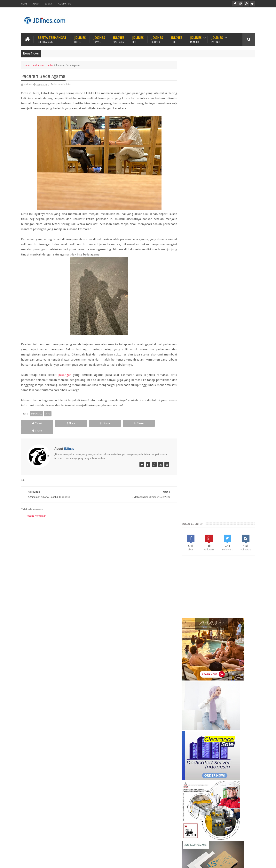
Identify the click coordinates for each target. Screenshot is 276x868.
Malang (214, 705)
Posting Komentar (36, 508)
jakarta (240, 711)
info (50, 65)
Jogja (200, 698)
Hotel (81, 850)
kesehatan (207, 718)
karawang (192, 718)
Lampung (243, 698)
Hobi (95, 850)
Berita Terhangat (52, 39)
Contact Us (65, 4)
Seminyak (227, 705)
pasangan (64, 375)
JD (254, 862)
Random (220, 672)
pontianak (208, 725)
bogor (204, 711)
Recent (197, 672)
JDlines (80, 39)
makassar (221, 718)
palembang (193, 725)
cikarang (215, 711)
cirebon (228, 711)
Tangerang (242, 705)
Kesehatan (47, 850)
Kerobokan (228, 698)
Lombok (202, 705)
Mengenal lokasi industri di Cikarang (227, 780)
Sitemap (49, 4)
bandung (191, 711)
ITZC (157, 850)
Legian (190, 705)
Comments (243, 672)
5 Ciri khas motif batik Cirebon (223, 744)
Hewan (65, 850)
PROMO (172, 850)
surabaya (239, 725)
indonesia (39, 65)
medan (234, 718)
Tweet (36, 423)
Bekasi (190, 698)
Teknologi (141, 850)
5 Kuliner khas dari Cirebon (220, 762)
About (36, 4)
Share (67, 423)
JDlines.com (53, 862)
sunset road (224, 725)
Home (24, 4)
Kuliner (29, 850)
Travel (110, 850)
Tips (124, 850)
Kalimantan (213, 698)
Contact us (245, 850)
